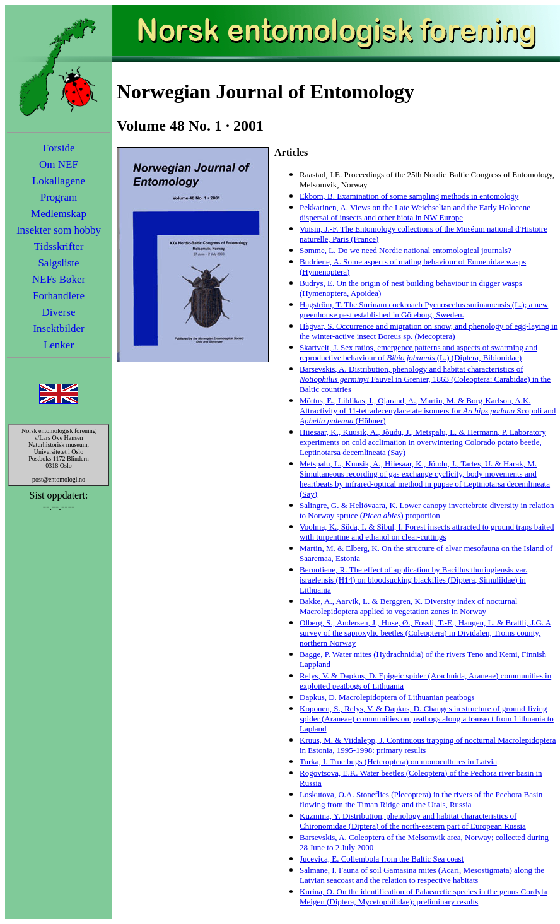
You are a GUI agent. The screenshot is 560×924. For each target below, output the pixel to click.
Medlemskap (59, 214)
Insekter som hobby (59, 230)
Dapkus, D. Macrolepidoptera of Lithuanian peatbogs (387, 697)
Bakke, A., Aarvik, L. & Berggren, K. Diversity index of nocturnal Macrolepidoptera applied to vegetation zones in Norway (408, 606)
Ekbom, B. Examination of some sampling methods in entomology (409, 196)
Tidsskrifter (59, 246)
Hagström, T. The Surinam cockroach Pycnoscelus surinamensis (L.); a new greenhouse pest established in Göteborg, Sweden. (424, 310)
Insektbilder (58, 329)
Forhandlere (59, 296)
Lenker (59, 345)
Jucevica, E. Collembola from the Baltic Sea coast (382, 859)
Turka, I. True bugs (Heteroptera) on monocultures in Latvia (398, 761)
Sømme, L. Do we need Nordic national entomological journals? (405, 250)
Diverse (59, 312)
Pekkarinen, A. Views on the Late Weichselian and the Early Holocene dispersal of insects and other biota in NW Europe (415, 212)
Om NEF (59, 164)
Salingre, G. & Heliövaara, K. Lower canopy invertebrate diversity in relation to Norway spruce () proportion (427, 510)
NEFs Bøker (59, 279)
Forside (59, 148)
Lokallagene (59, 181)
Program (59, 197)
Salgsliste (58, 263)
